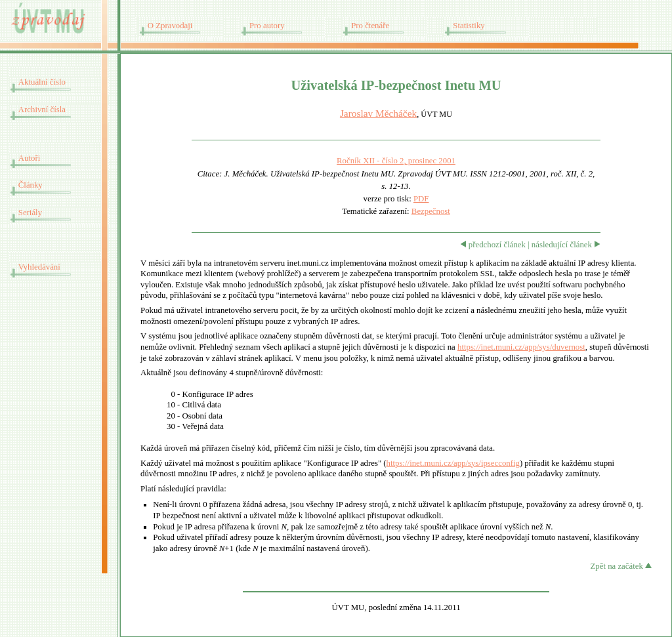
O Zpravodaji (170, 26)
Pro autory (267, 26)
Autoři (29, 158)
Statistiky (469, 26)
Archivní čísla (42, 110)
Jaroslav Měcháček (378, 113)
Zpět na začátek (621, 566)
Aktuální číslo (42, 82)
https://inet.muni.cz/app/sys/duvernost (521, 347)
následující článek (566, 245)
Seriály (30, 213)
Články (31, 185)
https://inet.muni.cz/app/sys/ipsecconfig (453, 463)
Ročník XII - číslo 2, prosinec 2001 (396, 161)
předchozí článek (493, 245)
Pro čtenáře (370, 26)
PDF (421, 199)
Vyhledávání (39, 267)
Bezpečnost (431, 211)
